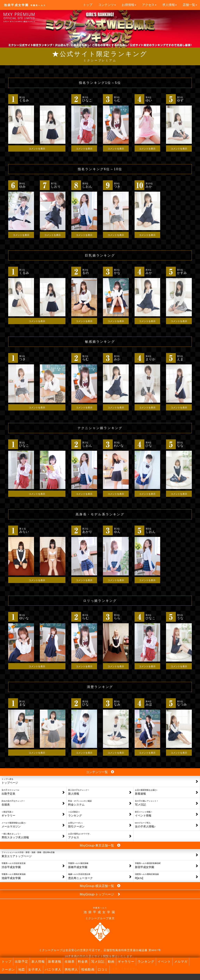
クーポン (8, 970)
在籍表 (70, 962)
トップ (88, 5)
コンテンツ (107, 5)
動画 (111, 962)
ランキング (146, 962)
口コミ (103, 970)
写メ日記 (98, 962)
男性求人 (71, 970)
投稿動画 (88, 970)
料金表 (83, 962)
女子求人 (35, 970)
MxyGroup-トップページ (100, 894)
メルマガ (181, 962)
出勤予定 (21, 962)
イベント (164, 962)
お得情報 (129, 5)
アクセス (149, 5)
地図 (21, 970)
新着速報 (55, 962)
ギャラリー (126, 962)
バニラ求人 (53, 970)
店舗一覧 (190, 5)
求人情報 (170, 5)
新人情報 (38, 962)
